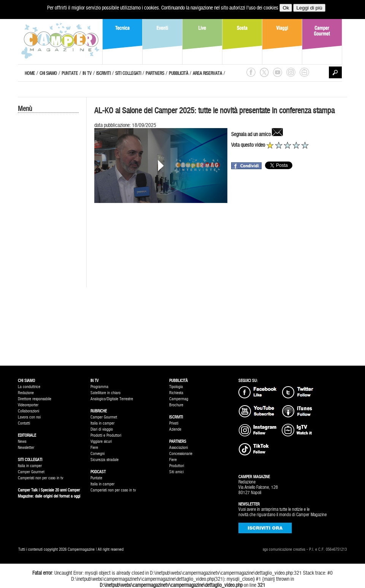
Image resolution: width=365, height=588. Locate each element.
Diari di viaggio (102, 429)
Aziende (175, 429)
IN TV (87, 73)
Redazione (26, 393)
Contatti (24, 423)
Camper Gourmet (31, 472)
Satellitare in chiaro (106, 393)
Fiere (94, 448)
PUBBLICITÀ (179, 73)
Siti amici (176, 472)
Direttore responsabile (35, 399)
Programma (99, 387)
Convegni (98, 454)
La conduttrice (29, 387)
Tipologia (176, 387)
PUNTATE (70, 73)
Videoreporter (28, 405)
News (22, 441)
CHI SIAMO (48, 73)
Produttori (177, 466)
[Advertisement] (48, 242)
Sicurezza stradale (105, 460)
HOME (30, 73)
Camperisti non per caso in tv (40, 478)
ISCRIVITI (103, 73)
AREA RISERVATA (207, 73)
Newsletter (26, 448)
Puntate (96, 478)
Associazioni (179, 448)
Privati (174, 423)
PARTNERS (155, 73)
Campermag (179, 399)
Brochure (176, 405)
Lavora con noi (29, 417)
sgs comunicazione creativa (284, 549)
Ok (286, 8)
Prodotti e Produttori (106, 435)
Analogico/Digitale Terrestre (112, 399)
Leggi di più (309, 8)
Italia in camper (30, 466)
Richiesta (176, 393)
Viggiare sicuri (101, 441)
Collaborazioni (29, 411)
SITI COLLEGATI (128, 73)
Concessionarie (181, 454)
